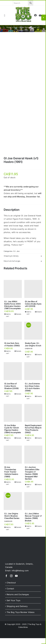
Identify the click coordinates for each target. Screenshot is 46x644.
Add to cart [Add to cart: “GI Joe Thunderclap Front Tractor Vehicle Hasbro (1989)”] (8, 483)
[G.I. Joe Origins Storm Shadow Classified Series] (13, 501)
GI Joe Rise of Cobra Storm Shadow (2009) (11, 386)
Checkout (11, 583)
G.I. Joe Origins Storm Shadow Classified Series (12, 516)
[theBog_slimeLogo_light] (15, 545)
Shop (15, 27)
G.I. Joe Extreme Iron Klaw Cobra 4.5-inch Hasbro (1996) (32, 387)
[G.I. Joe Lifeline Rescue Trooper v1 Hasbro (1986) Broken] (33, 501)
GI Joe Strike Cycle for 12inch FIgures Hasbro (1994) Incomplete (13, 429)
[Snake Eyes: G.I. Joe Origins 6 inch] (33, 331)
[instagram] (11, 576)
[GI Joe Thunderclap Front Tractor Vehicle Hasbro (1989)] (13, 455)
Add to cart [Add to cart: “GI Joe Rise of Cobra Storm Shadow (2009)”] (8, 395)
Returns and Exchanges (18, 594)
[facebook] (6, 576)
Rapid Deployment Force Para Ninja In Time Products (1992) (33, 429)
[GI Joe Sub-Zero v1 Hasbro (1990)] (13, 331)
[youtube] (16, 576)
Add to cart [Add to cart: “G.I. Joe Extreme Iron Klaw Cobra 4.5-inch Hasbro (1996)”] (29, 397)
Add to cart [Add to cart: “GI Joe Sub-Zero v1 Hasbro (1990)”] (8, 352)
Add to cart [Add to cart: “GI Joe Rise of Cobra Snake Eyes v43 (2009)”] (29, 313)
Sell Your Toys (13, 600)
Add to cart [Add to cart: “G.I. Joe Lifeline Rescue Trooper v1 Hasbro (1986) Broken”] (29, 527)
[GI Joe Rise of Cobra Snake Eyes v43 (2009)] (33, 289)
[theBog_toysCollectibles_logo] (23, 8)
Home (9, 27)
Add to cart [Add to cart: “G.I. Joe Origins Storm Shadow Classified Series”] (8, 528)
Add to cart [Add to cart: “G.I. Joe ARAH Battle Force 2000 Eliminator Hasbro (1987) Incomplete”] (8, 315)
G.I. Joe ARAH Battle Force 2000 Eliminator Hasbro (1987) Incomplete (13, 305)
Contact (10, 589)
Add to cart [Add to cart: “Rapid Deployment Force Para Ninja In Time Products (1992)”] (29, 439)
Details (19, 314)
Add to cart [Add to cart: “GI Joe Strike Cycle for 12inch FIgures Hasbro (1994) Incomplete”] (8, 439)
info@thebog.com (20, 571)
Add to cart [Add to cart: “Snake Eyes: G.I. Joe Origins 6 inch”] (29, 356)
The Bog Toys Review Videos (20, 612)
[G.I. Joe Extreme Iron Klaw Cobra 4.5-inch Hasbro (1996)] (33, 371)
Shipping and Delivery (17, 606)
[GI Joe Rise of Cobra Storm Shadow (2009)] (13, 371)
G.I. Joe (16, 251)
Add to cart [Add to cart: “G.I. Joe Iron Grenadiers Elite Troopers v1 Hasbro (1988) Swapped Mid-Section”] (29, 486)
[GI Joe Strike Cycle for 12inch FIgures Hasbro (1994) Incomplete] (13, 413)
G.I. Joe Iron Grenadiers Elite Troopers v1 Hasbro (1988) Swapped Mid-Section (32, 473)
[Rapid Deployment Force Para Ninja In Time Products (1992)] (33, 413)
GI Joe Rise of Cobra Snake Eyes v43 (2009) (33, 304)
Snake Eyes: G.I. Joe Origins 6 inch (33, 344)
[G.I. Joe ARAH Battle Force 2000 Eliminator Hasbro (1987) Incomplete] (13, 289)
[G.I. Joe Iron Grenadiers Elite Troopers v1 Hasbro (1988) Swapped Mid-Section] (33, 455)
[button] (23, 256)
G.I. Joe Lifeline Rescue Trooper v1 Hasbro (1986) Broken (33, 517)
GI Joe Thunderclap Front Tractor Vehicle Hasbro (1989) (11, 472)
